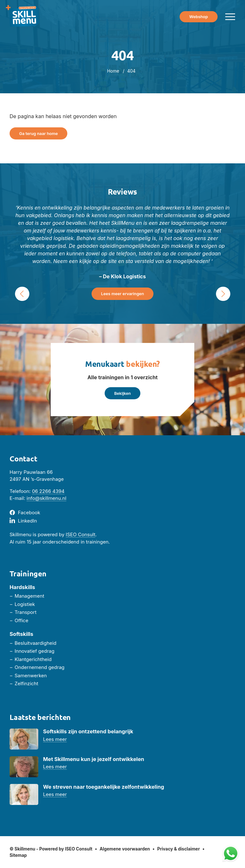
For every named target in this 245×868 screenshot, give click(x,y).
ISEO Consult (81, 534)
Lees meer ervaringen (122, 294)
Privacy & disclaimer (179, 849)
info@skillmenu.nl (46, 498)
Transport (26, 612)
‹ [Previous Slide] (22, 294)
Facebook (29, 512)
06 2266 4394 (48, 491)
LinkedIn (27, 521)
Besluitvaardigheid (36, 643)
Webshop (198, 17)
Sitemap (18, 855)
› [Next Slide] (223, 294)
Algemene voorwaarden (125, 849)
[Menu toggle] (230, 17)
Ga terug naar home (38, 134)
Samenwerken (31, 676)
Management (30, 596)
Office (22, 620)
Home (113, 71)
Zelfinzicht (26, 683)
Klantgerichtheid (33, 659)
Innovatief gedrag (35, 651)
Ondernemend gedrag (40, 667)
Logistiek (25, 604)
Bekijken (122, 393)
